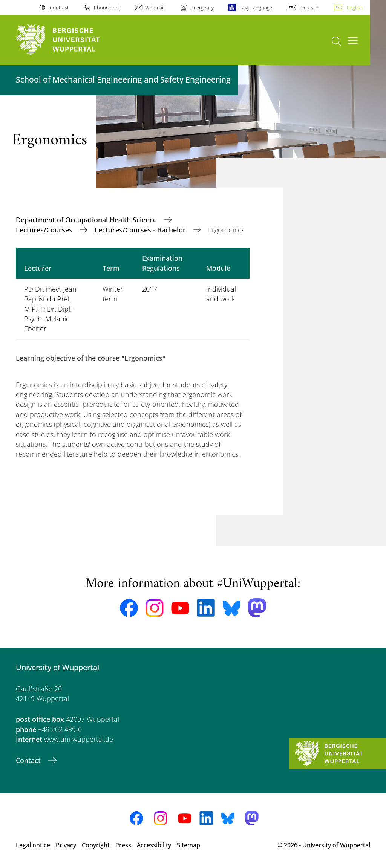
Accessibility (154, 845)
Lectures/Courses (45, 230)
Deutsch (309, 8)
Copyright (96, 845)
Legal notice (33, 845)
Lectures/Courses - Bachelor (141, 230)
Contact (29, 760)
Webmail (155, 8)
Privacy (66, 845)
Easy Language (256, 8)
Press (123, 845)
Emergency (202, 8)
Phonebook (107, 8)
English (355, 8)
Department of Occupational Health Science (87, 220)
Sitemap (188, 845)
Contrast (59, 8)
